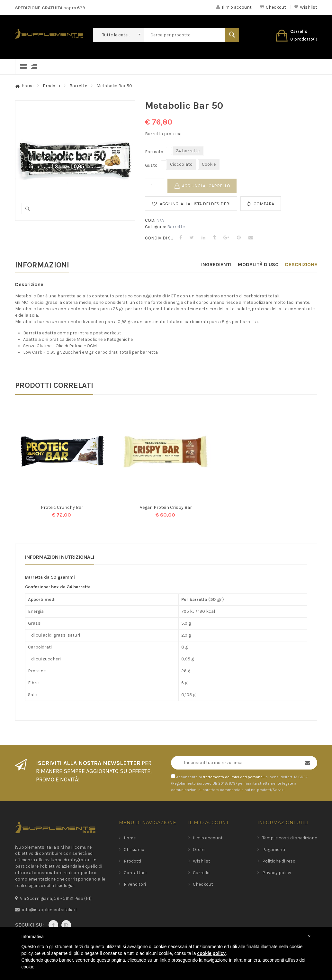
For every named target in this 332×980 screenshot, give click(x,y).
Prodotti (51, 86)
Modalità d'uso (258, 264)
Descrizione (301, 264)
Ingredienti (216, 264)
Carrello (201, 873)
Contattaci (135, 873)
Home (27, 86)
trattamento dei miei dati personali (234, 777)
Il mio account (234, 7)
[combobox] (118, 35)
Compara (264, 204)
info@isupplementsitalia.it (49, 910)
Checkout (273, 7)
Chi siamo (134, 849)
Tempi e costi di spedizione (290, 838)
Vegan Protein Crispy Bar (166, 507)
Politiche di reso (279, 861)
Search (232, 35)
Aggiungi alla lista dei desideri (195, 204)
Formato (154, 152)
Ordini (199, 849)
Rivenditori (135, 884)
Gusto (151, 165)
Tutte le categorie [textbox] (120, 35)
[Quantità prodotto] (155, 186)
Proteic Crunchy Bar (62, 507)
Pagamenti (274, 849)
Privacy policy (277, 873)
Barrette (78, 86)
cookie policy (211, 953)
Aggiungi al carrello (206, 186)
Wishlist (306, 7)
